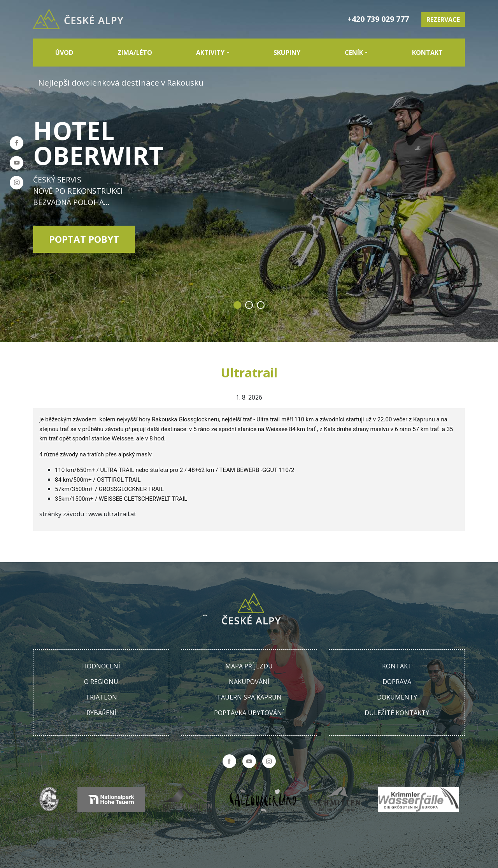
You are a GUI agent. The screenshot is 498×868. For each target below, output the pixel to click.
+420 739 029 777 (378, 19)
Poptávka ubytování (249, 713)
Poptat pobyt (84, 239)
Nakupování (249, 682)
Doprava (397, 682)
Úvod (64, 53)
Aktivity (210, 53)
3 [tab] (261, 305)
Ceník (354, 53)
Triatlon (101, 697)
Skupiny (287, 53)
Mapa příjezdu (249, 666)
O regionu (101, 682)
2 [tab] (249, 305)
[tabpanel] (249, 171)
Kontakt (427, 53)
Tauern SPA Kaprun (249, 697)
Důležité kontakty (397, 713)
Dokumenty (397, 697)
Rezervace (443, 19)
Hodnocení (101, 666)
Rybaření (101, 713)
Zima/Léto (135, 53)
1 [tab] (237, 305)
